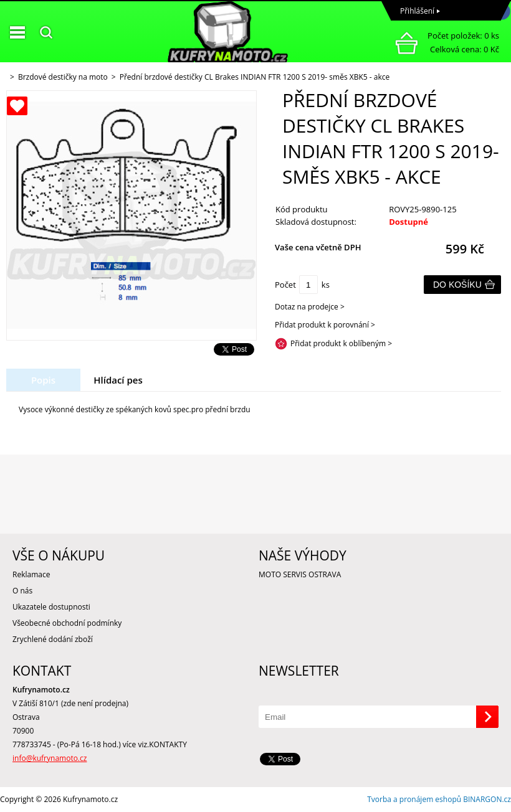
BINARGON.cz (487, 799)
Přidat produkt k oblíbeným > (341, 343)
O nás (22, 591)
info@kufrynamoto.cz (50, 758)
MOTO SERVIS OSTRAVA (300, 574)
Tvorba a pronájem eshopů (414, 799)
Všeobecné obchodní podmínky (67, 623)
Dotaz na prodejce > (310, 307)
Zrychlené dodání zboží (53, 639)
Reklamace (31, 574)
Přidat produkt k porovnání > (325, 325)
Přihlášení (417, 11)
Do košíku (457, 285)
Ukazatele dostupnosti (51, 607)
